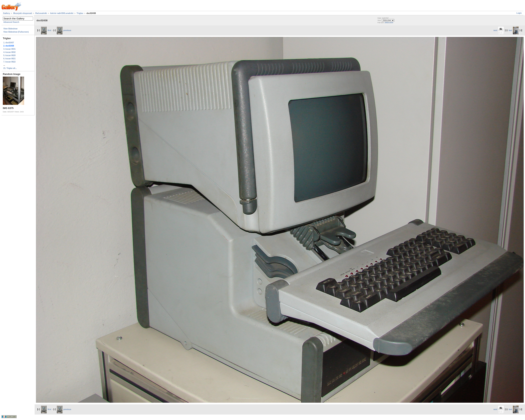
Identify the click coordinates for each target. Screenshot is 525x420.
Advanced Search (11, 22)
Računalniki (41, 13)
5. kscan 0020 (10, 55)
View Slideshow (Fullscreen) (16, 32)
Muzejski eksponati (23, 13)
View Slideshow (10, 29)
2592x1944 (389, 23)
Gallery (6, 13)
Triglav (80, 13)
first (46, 30)
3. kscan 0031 (10, 49)
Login (519, 13)
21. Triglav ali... (10, 68)
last (514, 30)
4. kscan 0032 (10, 52)
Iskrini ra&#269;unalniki (62, 13)
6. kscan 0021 (10, 59)
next (499, 30)
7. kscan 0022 (10, 62)
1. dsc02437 (9, 43)
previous (64, 30)
